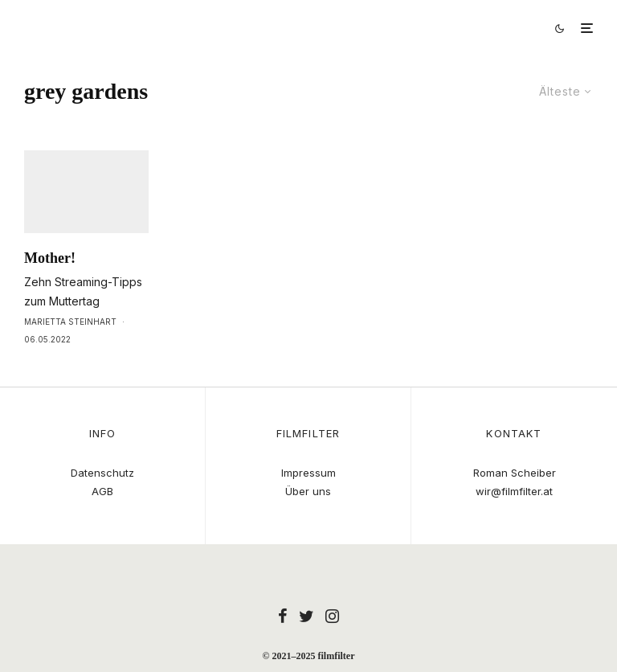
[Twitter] (306, 616)
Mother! (50, 288)
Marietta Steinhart (70, 351)
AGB (102, 491)
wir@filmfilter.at (514, 491)
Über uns (308, 491)
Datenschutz (102, 473)
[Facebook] (283, 616)
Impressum (308, 473)
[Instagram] (332, 616)
